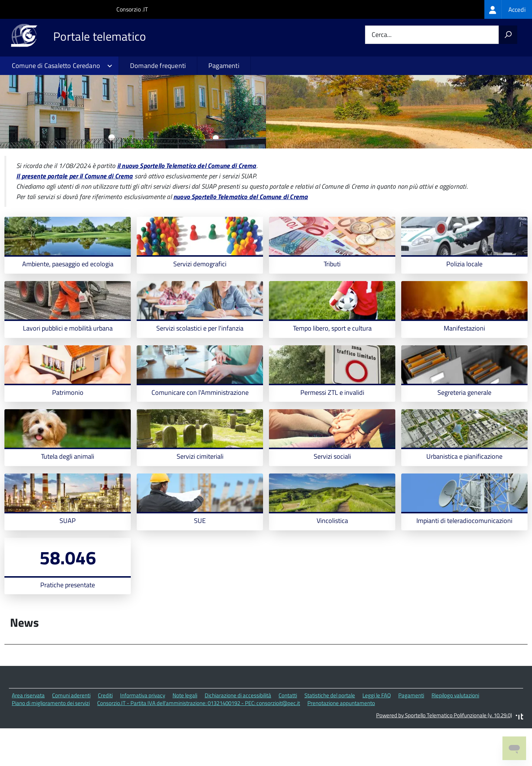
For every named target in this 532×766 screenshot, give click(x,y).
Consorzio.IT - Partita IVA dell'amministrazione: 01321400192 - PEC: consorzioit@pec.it (199, 740)
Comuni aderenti (71, 733)
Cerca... (382, 35)
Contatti (288, 733)
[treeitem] (508, 9)
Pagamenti (224, 66)
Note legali (185, 733)
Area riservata (28, 733)
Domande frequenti (158, 66)
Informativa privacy (143, 733)
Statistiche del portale (330, 733)
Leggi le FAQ (377, 733)
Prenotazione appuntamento (341, 740)
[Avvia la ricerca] (508, 35)
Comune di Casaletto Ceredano (56, 66)
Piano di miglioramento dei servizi (51, 740)
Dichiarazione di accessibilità (238, 733)
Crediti (105, 733)
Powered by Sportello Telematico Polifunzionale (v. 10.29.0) (444, 753)
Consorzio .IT (132, 9)
